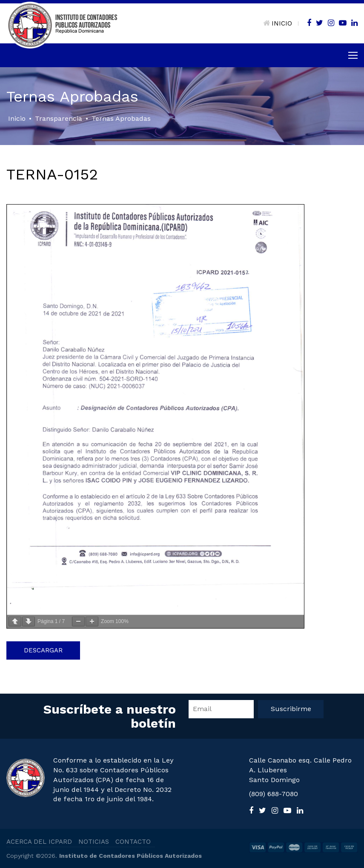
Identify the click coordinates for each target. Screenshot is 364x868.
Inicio (17, 118)
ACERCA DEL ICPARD (39, 842)
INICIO (278, 23)
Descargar (43, 650)
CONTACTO (133, 842)
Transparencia (59, 118)
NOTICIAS (94, 842)
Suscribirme (291, 709)
